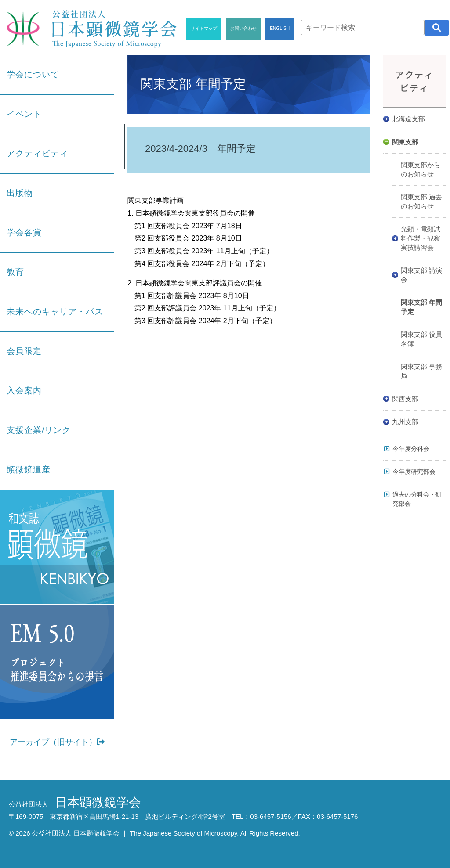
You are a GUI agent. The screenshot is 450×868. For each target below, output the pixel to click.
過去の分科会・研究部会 (417, 499)
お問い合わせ (243, 28)
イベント (24, 114)
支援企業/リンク (39, 430)
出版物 (20, 193)
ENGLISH (280, 28)
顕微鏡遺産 (29, 470)
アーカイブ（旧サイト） (57, 742)
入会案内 (24, 391)
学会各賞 (24, 232)
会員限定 (24, 351)
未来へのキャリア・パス (55, 312)
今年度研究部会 (414, 472)
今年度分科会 (411, 449)
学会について (33, 74)
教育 (15, 272)
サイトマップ (204, 28)
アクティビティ (37, 153)
